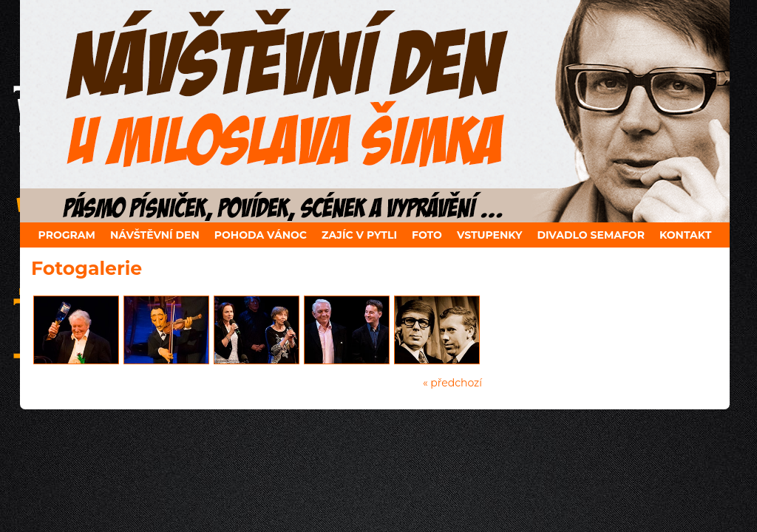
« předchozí (452, 383)
